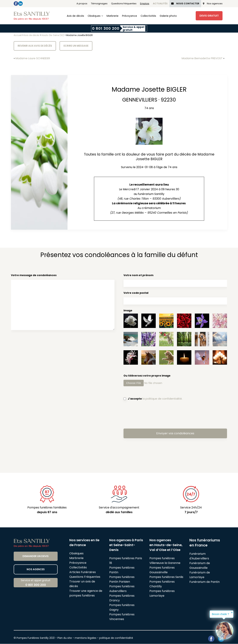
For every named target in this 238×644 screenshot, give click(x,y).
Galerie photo (168, 16)
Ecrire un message (77, 46)
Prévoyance (130, 16)
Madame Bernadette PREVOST (201, 58)
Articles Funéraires (83, 572)
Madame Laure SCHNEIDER (34, 58)
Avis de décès (75, 16)
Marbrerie (113, 16)
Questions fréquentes (124, 4)
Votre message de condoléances (63, 303)
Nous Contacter (185, 4)
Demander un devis (36, 556)
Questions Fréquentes (85, 577)
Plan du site (65, 638)
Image (128, 311)
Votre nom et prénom (175, 280)
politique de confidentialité (116, 638)
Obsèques (94, 16)
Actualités (160, 4)
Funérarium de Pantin (205, 582)
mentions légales (86, 638)
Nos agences (213, 4)
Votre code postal (175, 298)
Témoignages (99, 4)
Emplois (145, 4)
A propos (82, 4)
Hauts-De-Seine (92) (53, 35)
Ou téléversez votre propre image (175, 380)
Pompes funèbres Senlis (166, 577)
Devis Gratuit (209, 16)
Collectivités (148, 16)
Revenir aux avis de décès (35, 46)
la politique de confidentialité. (163, 399)
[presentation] (151, 415)
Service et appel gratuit (36, 583)
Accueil (18, 35)
